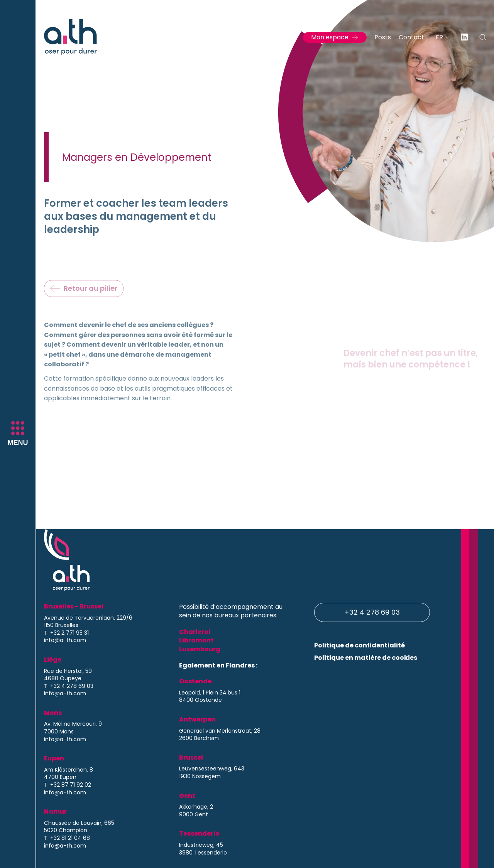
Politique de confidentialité (360, 645)
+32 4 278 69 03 (372, 612)
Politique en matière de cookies (366, 658)
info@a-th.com (65, 640)
